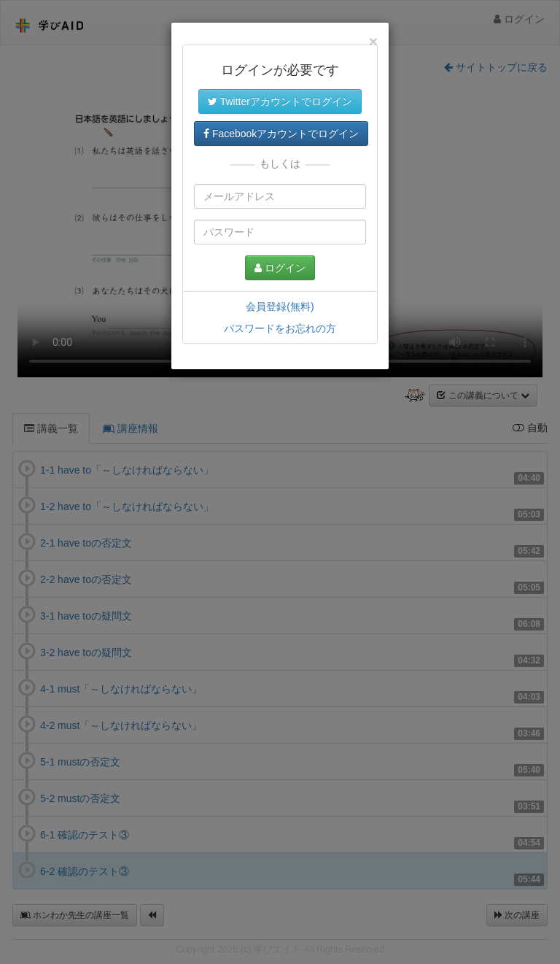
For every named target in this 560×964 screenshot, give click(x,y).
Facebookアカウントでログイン (281, 134)
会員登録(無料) (280, 306)
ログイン (280, 268)
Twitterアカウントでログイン (280, 101)
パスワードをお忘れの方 (280, 328)
